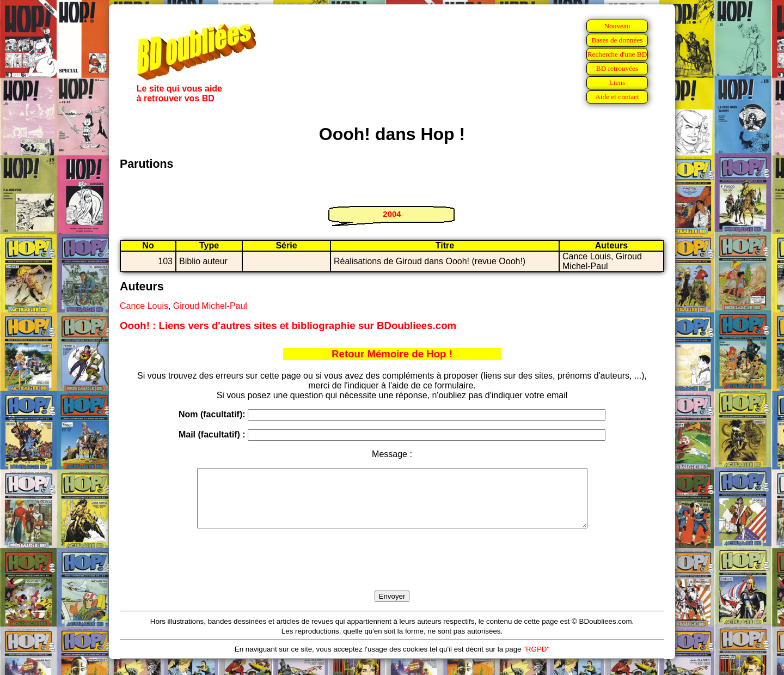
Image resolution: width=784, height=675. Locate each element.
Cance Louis (144, 306)
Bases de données (617, 40)
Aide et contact (617, 97)
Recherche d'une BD (617, 54)
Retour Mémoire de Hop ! (392, 354)
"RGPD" (536, 661)
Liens (617, 83)
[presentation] (392, 572)
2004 (392, 214)
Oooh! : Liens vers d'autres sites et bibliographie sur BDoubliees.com (288, 326)
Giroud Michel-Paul (210, 306)
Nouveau (617, 26)
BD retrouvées (617, 68)
